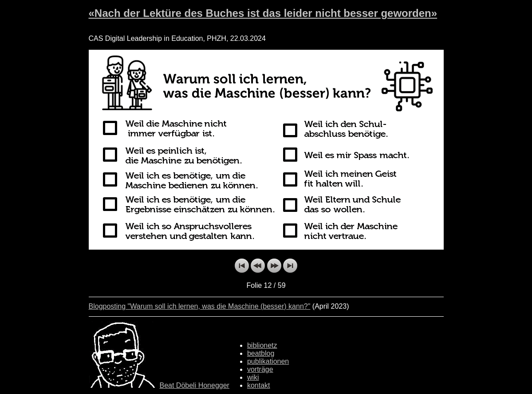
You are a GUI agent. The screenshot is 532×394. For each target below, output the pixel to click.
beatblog (261, 353)
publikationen (268, 361)
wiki (253, 377)
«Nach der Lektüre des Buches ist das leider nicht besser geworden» (263, 13)
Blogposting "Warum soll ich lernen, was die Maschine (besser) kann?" (200, 306)
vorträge (260, 369)
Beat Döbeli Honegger (195, 385)
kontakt (259, 385)
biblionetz (262, 345)
